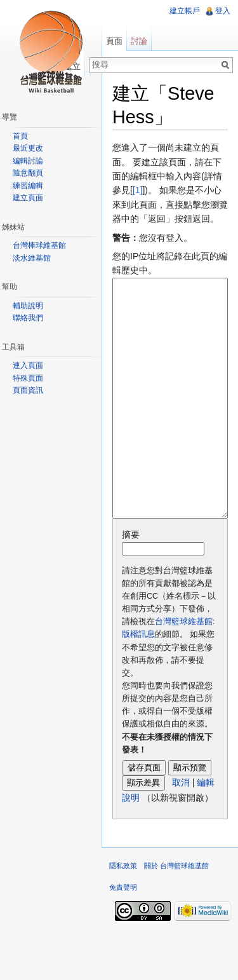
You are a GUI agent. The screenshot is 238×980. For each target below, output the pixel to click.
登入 (223, 11)
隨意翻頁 (28, 173)
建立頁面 (28, 198)
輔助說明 (28, 306)
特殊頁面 (28, 378)
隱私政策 (123, 913)
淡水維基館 (32, 258)
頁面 (114, 41)
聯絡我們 (28, 318)
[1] (138, 190)
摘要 (131, 582)
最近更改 (28, 148)
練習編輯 (28, 186)
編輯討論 (28, 161)
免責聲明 (123, 935)
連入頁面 (28, 365)
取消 (181, 830)
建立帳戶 (185, 11)
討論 (139, 41)
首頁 (20, 136)
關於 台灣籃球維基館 (176, 913)
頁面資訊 (28, 390)
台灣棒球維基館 (39, 245)
